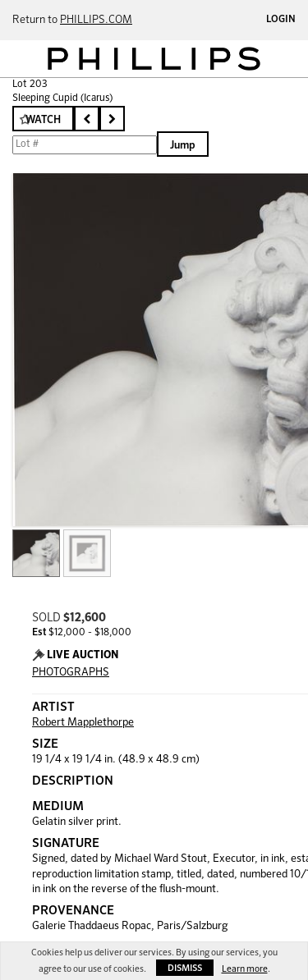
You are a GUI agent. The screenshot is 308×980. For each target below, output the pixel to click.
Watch (43, 120)
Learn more (245, 969)
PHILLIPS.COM (96, 20)
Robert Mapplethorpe (83, 723)
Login (281, 20)
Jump (183, 146)
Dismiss (185, 968)
